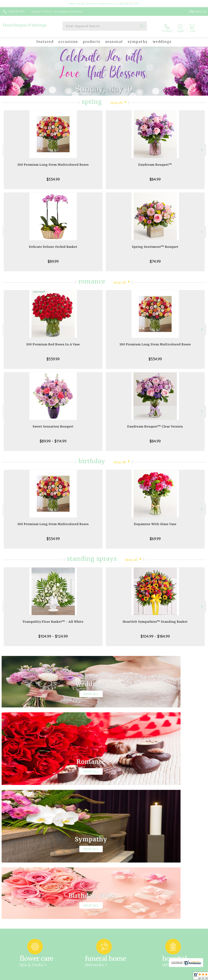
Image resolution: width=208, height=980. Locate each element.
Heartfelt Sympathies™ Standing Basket (155, 618)
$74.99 (155, 258)
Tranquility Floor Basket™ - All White (53, 618)
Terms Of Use (132, 977)
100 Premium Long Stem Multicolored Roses (53, 161)
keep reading (114, 858)
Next (203, 146)
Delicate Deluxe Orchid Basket (53, 243)
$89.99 (53, 258)
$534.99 (53, 176)
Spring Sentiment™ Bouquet (155, 243)
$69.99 (155, 535)
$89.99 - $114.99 (53, 438)
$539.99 (53, 356)
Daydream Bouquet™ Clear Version (155, 423)
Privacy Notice (151, 977)
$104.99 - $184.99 (155, 633)
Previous (6, 146)
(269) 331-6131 (16, 11)
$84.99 (155, 176)
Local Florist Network (174, 977)
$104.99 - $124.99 (53, 633)
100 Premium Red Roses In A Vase (53, 341)
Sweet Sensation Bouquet (53, 423)
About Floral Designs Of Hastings (25, 852)
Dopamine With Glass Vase (155, 521)
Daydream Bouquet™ (155, 161)
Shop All (117, 99)
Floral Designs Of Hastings (25, 25)
